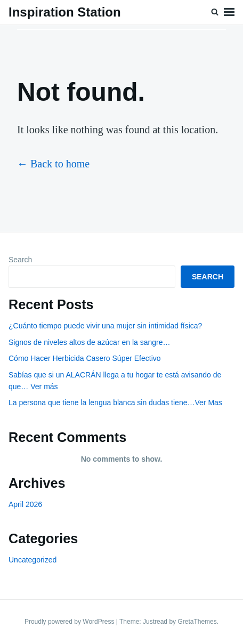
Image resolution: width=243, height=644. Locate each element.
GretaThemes (197, 622)
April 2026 (25, 504)
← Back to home (53, 164)
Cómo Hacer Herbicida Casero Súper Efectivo (85, 358)
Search (20, 260)
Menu (229, 12)
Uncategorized (33, 560)
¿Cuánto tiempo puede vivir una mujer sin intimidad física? (105, 326)
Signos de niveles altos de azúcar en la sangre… (90, 342)
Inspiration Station (65, 12)
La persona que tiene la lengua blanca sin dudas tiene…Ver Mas (115, 402)
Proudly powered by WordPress (70, 622)
